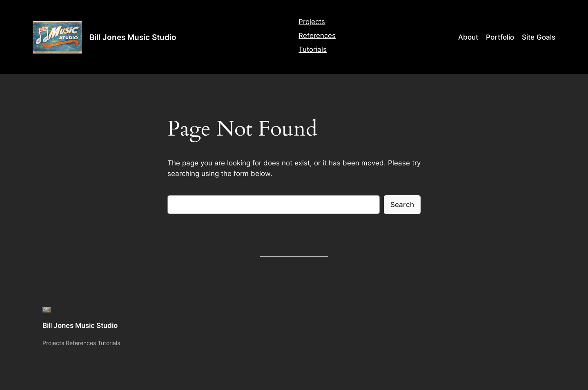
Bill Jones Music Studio (133, 37)
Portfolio (500, 37)
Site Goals (539, 37)
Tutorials (313, 49)
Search (402, 205)
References (317, 36)
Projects (312, 22)
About (468, 37)
